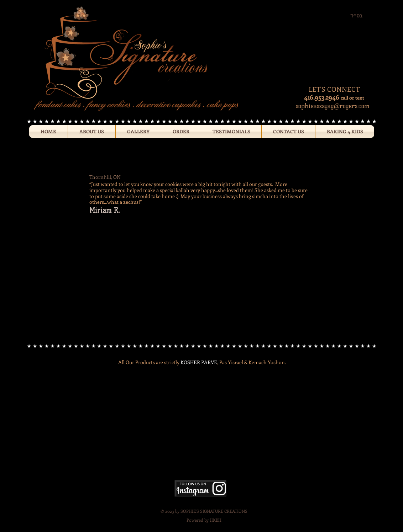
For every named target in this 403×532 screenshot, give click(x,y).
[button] (138, 132)
